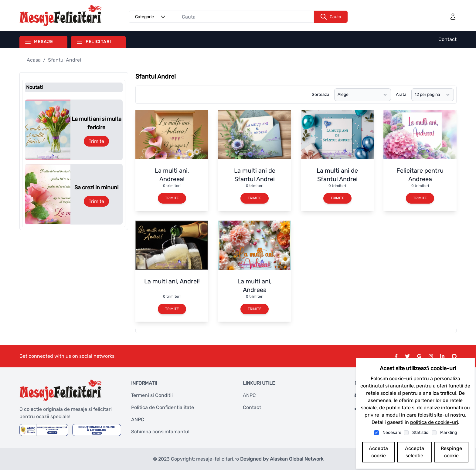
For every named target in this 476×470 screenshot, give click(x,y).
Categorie (151, 17)
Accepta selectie (415, 452)
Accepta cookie (378, 452)
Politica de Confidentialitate (163, 407)
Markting (449, 433)
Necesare (392, 433)
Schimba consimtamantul (160, 432)
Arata (401, 95)
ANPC (138, 419)
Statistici (421, 433)
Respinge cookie (451, 452)
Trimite (96, 141)
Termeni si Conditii (152, 395)
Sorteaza (321, 95)
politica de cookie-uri (434, 422)
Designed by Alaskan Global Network (282, 459)
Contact (447, 39)
